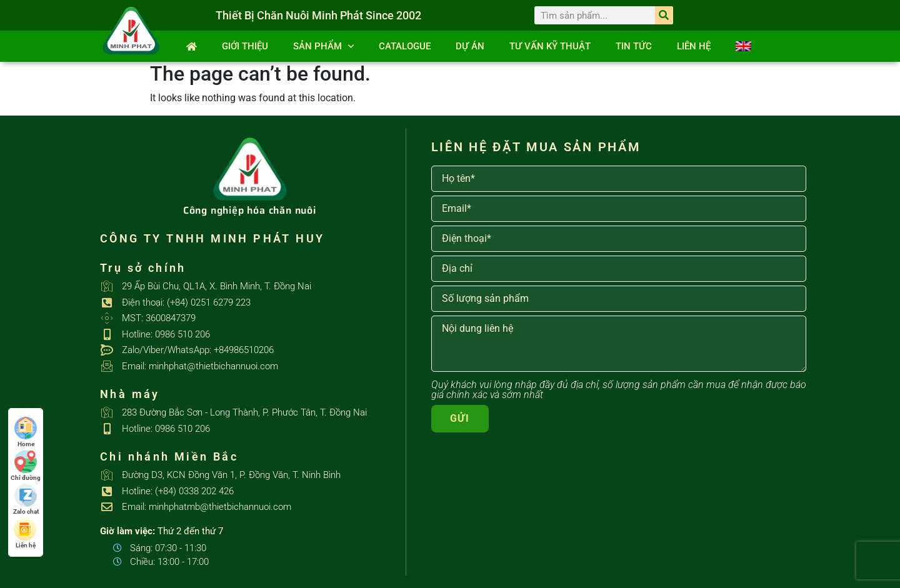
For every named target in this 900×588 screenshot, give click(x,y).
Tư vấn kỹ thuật (550, 46)
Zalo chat (26, 500)
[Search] (664, 15)
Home (26, 432)
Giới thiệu (245, 46)
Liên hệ (694, 46)
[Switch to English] (743, 46)
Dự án (470, 46)
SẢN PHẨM (323, 47)
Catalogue (405, 46)
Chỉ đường (26, 466)
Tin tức (634, 46)
